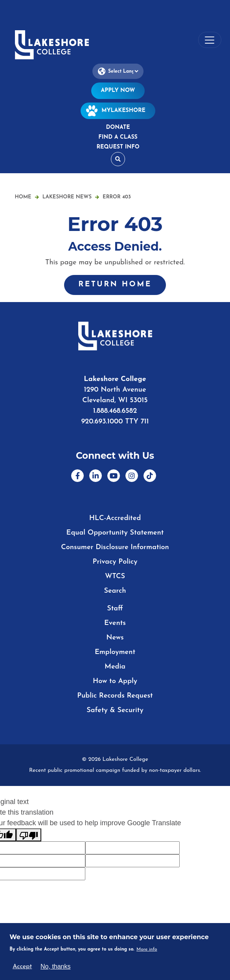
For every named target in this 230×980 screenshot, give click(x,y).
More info (147, 949)
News (115, 638)
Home (23, 197)
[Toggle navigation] (210, 40)
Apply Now (118, 91)
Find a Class (118, 137)
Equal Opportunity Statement (115, 533)
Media (115, 667)
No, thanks (55, 966)
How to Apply (115, 681)
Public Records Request (115, 696)
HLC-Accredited (115, 518)
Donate (118, 127)
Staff (115, 609)
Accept (22, 967)
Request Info (118, 147)
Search (115, 591)
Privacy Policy (115, 562)
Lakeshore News (71, 197)
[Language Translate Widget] (118, 71)
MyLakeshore (118, 111)
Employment (115, 652)
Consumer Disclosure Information (115, 547)
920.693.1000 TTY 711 (115, 422)
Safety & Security (115, 710)
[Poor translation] (29, 835)
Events (115, 623)
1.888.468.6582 (115, 411)
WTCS (115, 576)
